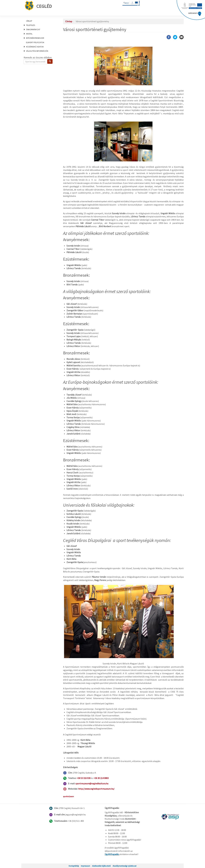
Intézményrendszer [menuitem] (35, 38)
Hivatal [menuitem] (29, 34)
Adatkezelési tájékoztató (101, 866)
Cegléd (38, 6)
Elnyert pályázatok (35, 42)
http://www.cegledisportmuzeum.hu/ (96, 789)
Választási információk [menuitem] (37, 51)
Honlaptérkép (74, 866)
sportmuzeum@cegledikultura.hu (92, 783)
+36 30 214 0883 (101, 778)
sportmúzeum (68, 796)
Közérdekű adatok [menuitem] (35, 47)
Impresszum (85, 866)
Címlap (29, 21)
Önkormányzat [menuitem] (33, 29)
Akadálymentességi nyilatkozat (124, 866)
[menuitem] (40, 21)
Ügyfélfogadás (112, 854)
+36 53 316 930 (84, 778)
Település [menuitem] (31, 25)
